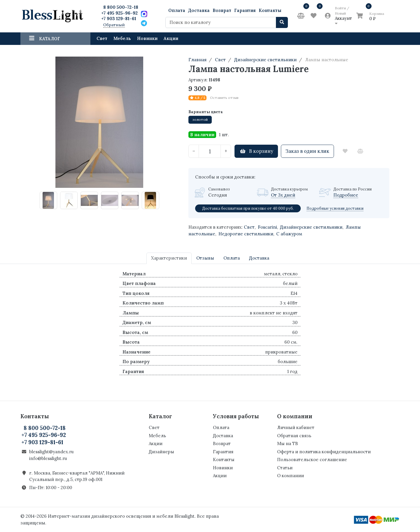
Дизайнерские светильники (311, 227)
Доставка (199, 10)
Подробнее (346, 195)
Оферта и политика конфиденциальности (324, 452)
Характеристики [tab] (169, 258)
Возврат (222, 10)
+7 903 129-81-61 (119, 19)
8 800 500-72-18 (121, 7)
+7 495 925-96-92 (119, 13)
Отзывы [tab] (205, 258)
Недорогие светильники (246, 234)
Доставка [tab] (259, 258)
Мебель (122, 38)
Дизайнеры (161, 452)
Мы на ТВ (288, 443)
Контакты (270, 10)
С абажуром (289, 234)
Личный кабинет (296, 427)
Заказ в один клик (307, 151)
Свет (102, 38)
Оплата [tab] (232, 258)
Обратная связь (294, 436)
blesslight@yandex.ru (51, 452)
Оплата (177, 10)
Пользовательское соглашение (312, 460)
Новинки (147, 38)
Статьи (285, 468)
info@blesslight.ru (48, 458)
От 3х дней (283, 195)
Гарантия (245, 10)
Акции (171, 38)
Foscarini (267, 227)
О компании (290, 476)
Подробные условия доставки (335, 208)
